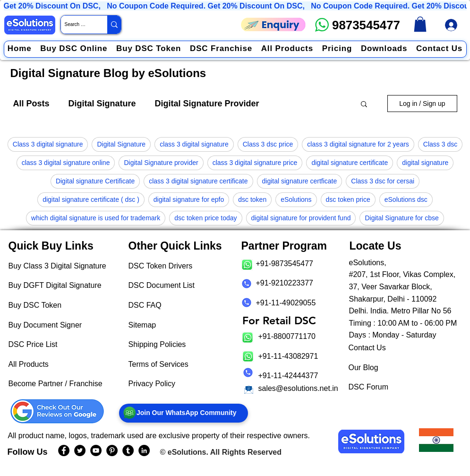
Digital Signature (102, 104)
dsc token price (348, 199)
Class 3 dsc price (268, 144)
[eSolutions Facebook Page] (64, 450)
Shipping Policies (157, 344)
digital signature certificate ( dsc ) (91, 199)
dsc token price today (205, 218)
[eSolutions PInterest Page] (112, 450)
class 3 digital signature (194, 144)
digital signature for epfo (189, 199)
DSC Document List (162, 285)
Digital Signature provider (161, 163)
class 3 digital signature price (255, 163)
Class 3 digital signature (48, 144)
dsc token (252, 199)
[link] (420, 24)
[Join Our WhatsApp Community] (184, 413)
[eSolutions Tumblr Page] (128, 450)
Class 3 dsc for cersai (383, 181)
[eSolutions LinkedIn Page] (144, 450)
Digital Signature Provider (207, 104)
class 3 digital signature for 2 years (358, 144)
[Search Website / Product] (76, 25)
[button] (364, 105)
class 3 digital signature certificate (198, 181)
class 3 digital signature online (66, 163)
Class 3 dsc (440, 144)
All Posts (31, 104)
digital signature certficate (300, 181)
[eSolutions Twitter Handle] (80, 450)
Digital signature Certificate (95, 181)
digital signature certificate (350, 163)
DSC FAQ (145, 305)
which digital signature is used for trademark (96, 218)
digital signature (425, 163)
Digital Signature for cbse (402, 218)
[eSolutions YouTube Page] (96, 450)
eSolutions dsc (406, 199)
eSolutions (296, 199)
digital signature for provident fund (301, 218)
